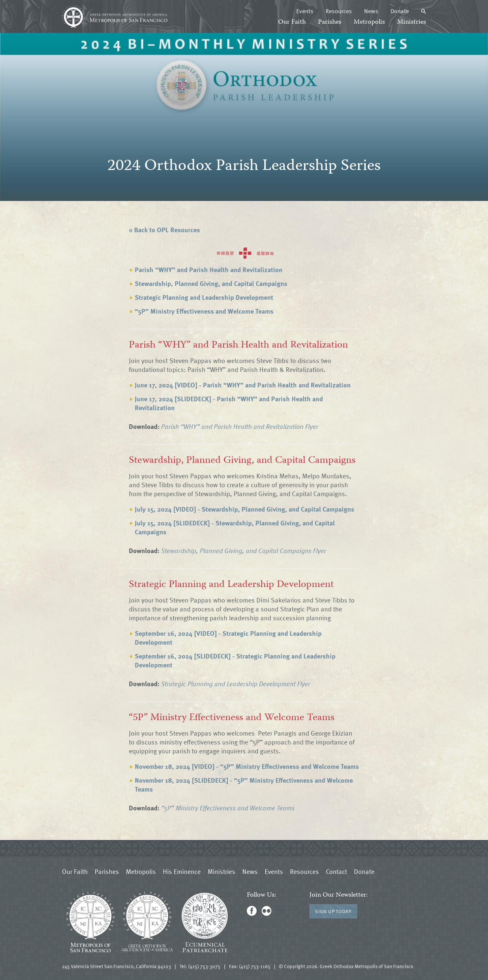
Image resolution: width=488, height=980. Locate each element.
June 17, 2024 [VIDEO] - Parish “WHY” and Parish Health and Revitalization (243, 385)
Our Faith (292, 22)
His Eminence (182, 871)
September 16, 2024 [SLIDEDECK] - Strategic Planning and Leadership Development (235, 660)
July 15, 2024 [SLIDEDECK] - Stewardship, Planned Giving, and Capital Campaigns (235, 527)
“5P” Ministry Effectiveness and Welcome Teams (204, 311)
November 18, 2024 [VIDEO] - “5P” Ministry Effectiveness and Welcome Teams (247, 766)
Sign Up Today (333, 911)
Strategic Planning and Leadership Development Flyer (236, 684)
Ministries (412, 22)
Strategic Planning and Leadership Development (204, 297)
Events (305, 11)
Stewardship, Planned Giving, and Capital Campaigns (211, 283)
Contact (336, 871)
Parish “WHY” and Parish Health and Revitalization (209, 269)
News (371, 11)
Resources (339, 11)
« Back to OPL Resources (164, 230)
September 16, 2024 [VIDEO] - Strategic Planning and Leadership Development (228, 638)
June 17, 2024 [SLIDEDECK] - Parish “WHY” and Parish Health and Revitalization (229, 403)
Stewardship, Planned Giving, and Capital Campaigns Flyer (244, 550)
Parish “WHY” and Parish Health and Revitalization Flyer (240, 426)
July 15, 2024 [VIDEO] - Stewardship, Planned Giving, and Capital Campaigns (244, 509)
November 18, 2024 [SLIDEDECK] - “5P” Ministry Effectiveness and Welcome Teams (244, 784)
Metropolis (369, 22)
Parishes (330, 22)
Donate (400, 11)
